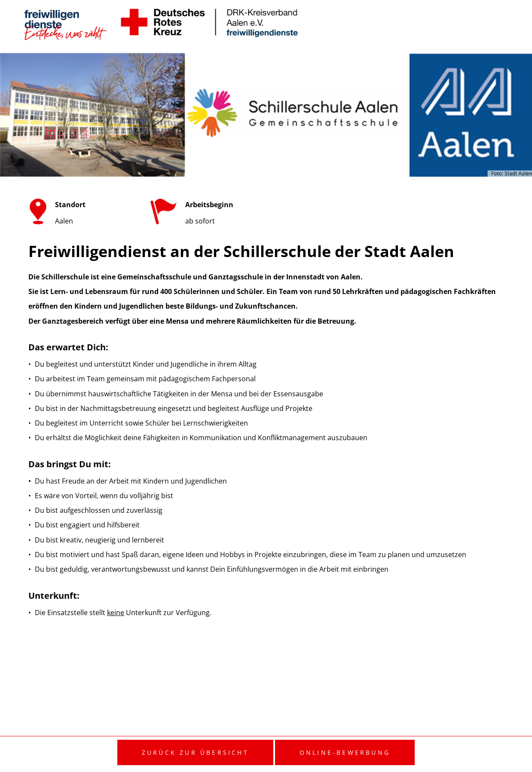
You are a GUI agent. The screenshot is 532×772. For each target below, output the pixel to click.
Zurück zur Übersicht (195, 752)
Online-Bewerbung (345, 752)
